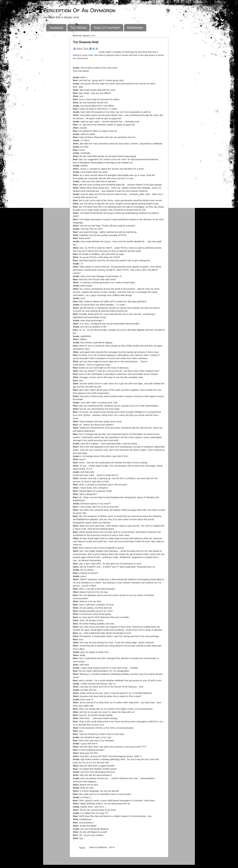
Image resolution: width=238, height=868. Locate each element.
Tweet (82, 848)
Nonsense (57, 28)
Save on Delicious (98, 847)
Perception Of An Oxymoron (79, 10)
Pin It (112, 847)
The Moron (78, 28)
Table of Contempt (107, 28)
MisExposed (135, 28)
